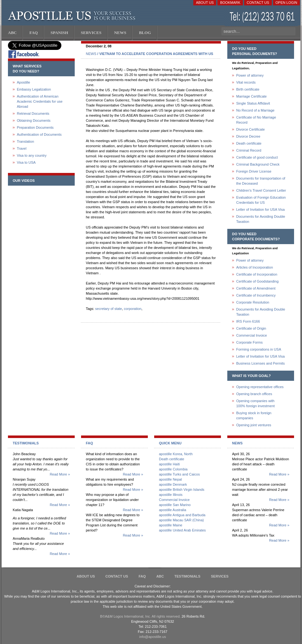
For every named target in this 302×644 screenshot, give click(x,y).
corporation (133, 309)
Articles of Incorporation (255, 267)
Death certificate (249, 143)
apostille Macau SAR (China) (181, 520)
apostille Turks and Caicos (179, 474)
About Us (205, 3)
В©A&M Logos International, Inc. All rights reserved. (140, 616)
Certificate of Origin (251, 328)
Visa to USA (26, 162)
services (220, 576)
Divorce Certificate (251, 129)
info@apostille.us (153, 637)
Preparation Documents (35, 127)
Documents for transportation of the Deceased (261, 181)
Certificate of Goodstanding (257, 281)
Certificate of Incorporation (257, 274)
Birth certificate (248, 89)
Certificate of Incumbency (256, 295)
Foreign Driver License (254, 171)
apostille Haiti (169, 464)
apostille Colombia (173, 469)
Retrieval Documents (33, 113)
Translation (25, 141)
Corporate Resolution (253, 302)
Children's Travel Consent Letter (261, 190)
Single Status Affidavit (253, 103)
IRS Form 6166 (248, 321)
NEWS (91, 54)
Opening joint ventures (254, 425)
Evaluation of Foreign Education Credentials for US (261, 200)
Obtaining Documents (34, 120)
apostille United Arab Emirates (182, 530)
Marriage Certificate (251, 96)
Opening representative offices (260, 387)
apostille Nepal (170, 479)
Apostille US (73, 16)
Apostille (24, 82)
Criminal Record (249, 150)
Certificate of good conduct (257, 157)
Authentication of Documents (39, 134)
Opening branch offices (254, 394)
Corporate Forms (249, 342)
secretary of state (108, 309)
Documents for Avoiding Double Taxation (261, 219)
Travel (22, 148)
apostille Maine (171, 525)
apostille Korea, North (176, 454)
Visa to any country (32, 155)
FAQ (142, 576)
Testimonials (188, 576)
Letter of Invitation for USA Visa (261, 209)
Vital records (246, 82)
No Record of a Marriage (255, 110)
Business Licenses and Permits (261, 363)
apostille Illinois (171, 495)
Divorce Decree (248, 136)
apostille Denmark (173, 484)
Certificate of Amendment (256, 288)
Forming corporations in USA (259, 349)
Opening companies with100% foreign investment (255, 403)
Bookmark (230, 3)
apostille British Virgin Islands (182, 490)
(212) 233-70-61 (263, 17)
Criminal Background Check (258, 164)
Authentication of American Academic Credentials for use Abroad (40, 101)
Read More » (60, 474)
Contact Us (258, 3)
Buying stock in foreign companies (254, 415)
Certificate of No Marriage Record (256, 120)
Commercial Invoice (252, 335)
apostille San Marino (175, 505)
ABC (160, 576)
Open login (286, 3)
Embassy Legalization (34, 89)
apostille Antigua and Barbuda (182, 515)
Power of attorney (250, 75)
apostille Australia (173, 510)
